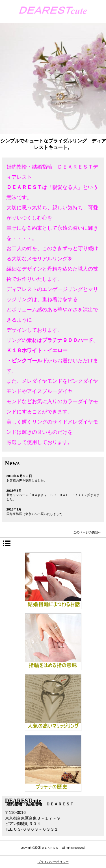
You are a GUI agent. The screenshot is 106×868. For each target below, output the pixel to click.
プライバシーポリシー (53, 862)
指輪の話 (53, 581)
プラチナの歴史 (53, 763)
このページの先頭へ (87, 532)
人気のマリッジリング (53, 703)
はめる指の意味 (53, 642)
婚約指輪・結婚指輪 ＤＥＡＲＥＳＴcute (53, 12)
